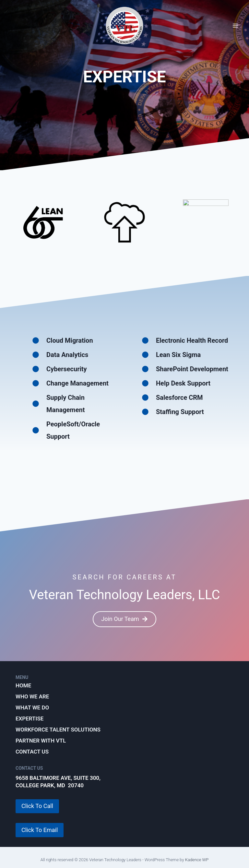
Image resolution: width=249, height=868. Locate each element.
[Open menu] (235, 25)
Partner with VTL (41, 741)
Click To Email (40, 830)
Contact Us (32, 752)
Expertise (30, 719)
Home (23, 685)
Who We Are (32, 696)
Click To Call (37, 806)
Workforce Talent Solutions (58, 730)
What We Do (32, 707)
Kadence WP (197, 860)
